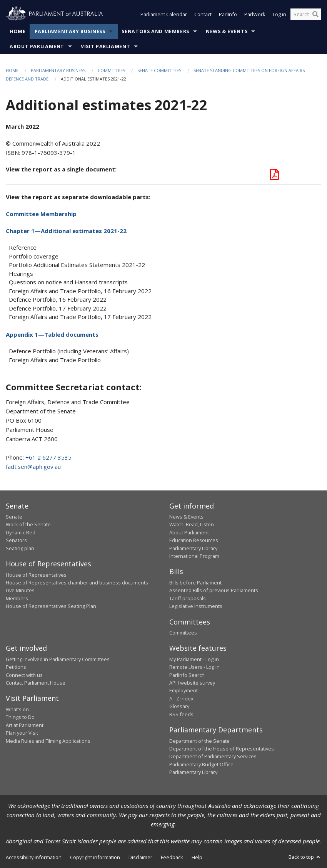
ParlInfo (228, 15)
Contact (203, 15)
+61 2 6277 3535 (48, 457)
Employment (184, 690)
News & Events (227, 31)
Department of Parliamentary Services (213, 756)
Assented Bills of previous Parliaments (214, 590)
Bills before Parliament (195, 583)
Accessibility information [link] (34, 857)
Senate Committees (159, 70)
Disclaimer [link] (140, 857)
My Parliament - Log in (194, 659)
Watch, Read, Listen (192, 524)
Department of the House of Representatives (222, 749)
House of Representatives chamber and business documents (77, 583)
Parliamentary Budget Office (201, 764)
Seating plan (20, 548)
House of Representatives (36, 575)
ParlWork (255, 15)
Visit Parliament (105, 46)
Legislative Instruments (196, 606)
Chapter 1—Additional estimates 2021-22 (66, 231)
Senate (14, 517)
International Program (194, 556)
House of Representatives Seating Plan (51, 606)
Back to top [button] (305, 857)
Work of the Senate (28, 524)
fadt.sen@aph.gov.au (33, 467)
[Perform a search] (315, 15)
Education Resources (194, 540)
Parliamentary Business (70, 31)
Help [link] (197, 857)
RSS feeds (181, 714)
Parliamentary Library (193, 548)
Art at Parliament (25, 725)
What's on (17, 709)
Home (18, 31)
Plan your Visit (22, 733)
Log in (279, 15)
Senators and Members (155, 31)
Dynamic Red (21, 532)
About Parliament (37, 46)
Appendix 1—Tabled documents (52, 334)
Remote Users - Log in (194, 667)
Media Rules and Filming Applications (48, 741)
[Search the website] (306, 15)
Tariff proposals (188, 598)
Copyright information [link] (95, 857)
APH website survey (192, 683)
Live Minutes (20, 590)
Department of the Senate (199, 741)
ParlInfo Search (187, 675)
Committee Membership (41, 214)
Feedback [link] (172, 857)
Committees (111, 70)
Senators (16, 540)
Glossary (179, 706)
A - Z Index (181, 698)
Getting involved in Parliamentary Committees (58, 659)
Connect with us (24, 675)
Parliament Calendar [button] (164, 15)
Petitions (16, 667)
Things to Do (20, 717)
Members (17, 598)
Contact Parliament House (36, 683)
